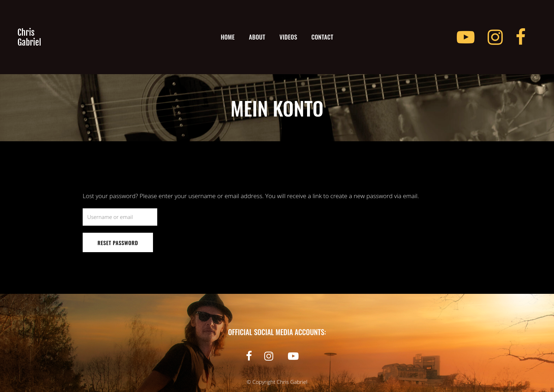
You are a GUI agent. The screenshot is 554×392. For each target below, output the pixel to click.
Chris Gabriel (292, 382)
